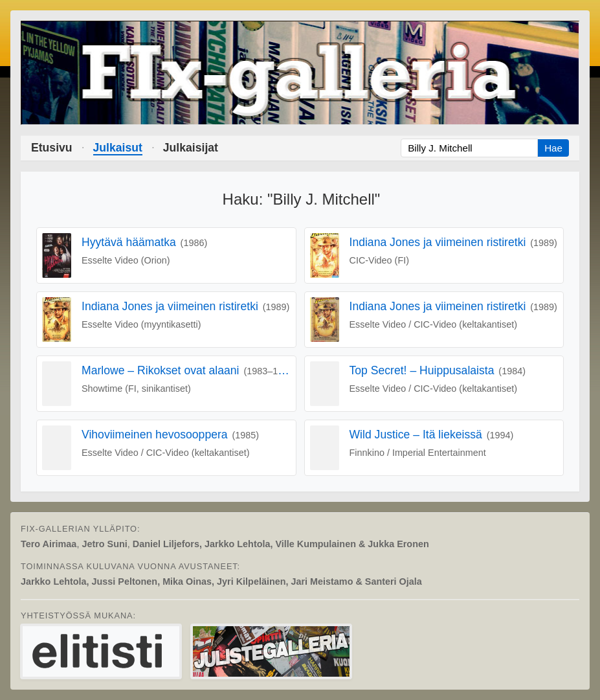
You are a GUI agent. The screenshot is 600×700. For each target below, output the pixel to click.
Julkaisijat (191, 148)
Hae (553, 148)
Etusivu (52, 148)
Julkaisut (118, 148)
